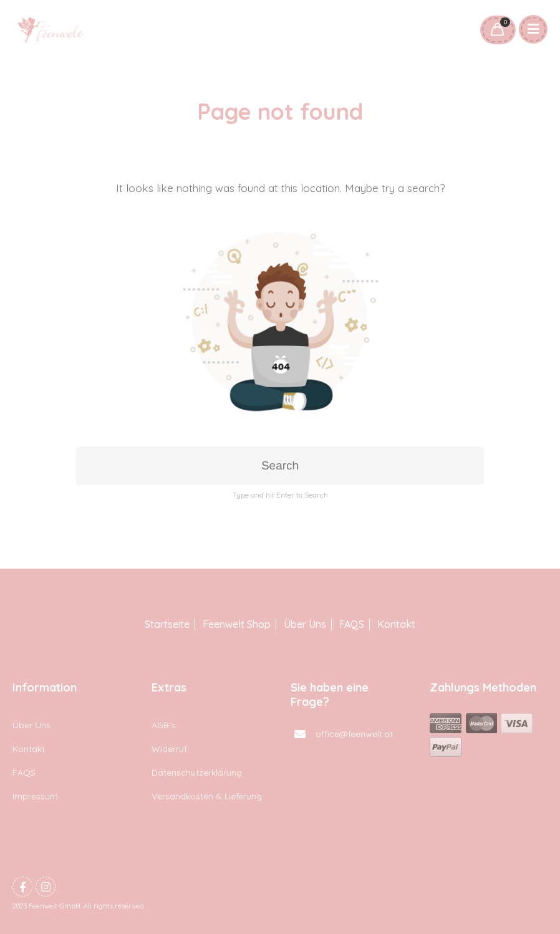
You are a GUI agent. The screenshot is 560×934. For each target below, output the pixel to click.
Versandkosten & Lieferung (207, 796)
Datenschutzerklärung (197, 773)
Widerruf (169, 749)
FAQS (352, 624)
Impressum (35, 796)
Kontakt (396, 624)
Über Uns (305, 624)
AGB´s (164, 725)
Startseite (167, 624)
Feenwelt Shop (237, 624)
